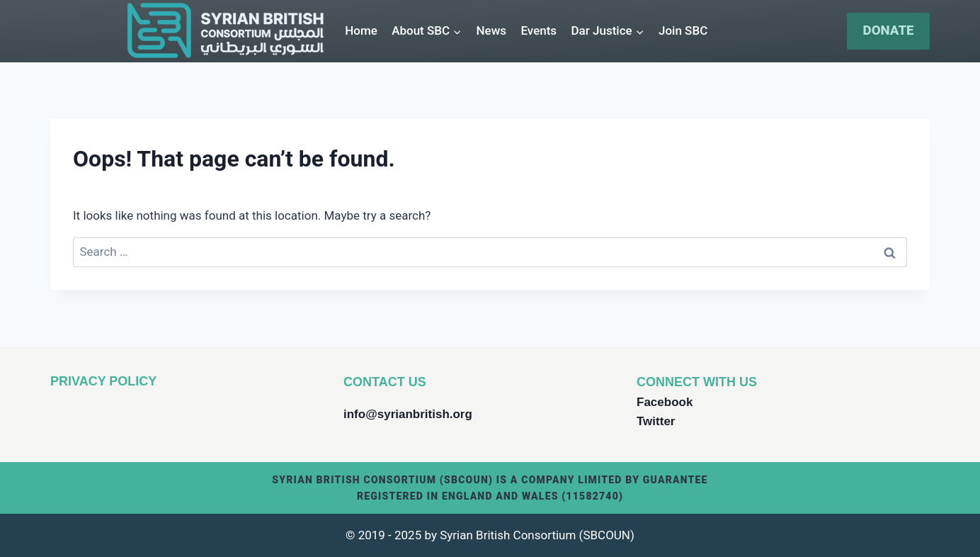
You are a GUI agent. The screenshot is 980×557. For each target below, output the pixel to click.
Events (539, 30)
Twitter (656, 421)
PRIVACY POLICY (103, 381)
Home (361, 30)
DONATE (889, 30)
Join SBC (683, 30)
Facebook (665, 402)
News (492, 30)
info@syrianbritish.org (408, 414)
